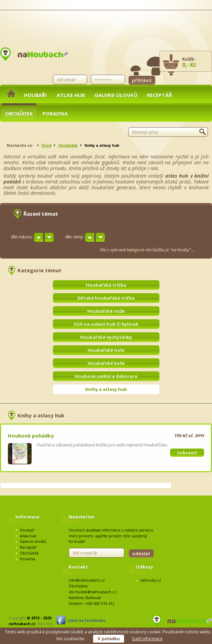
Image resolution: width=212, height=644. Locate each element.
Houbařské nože (106, 311)
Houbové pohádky (31, 436)
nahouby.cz (151, 580)
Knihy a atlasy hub (106, 389)
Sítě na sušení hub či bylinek (106, 324)
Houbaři (35, 95)
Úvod (46, 145)
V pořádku (108, 639)
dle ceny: (75, 237)
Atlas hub (71, 95)
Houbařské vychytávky (106, 337)
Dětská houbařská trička (106, 298)
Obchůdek (19, 114)
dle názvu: (22, 237)
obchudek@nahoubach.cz (93, 592)
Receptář (160, 95)
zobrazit (187, 453)
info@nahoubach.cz (87, 580)
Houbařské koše (106, 363)
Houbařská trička (106, 285)
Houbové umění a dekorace (106, 376)
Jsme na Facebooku (87, 620)
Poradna (55, 114)
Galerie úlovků (116, 95)
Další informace (147, 639)
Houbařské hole (106, 350)
